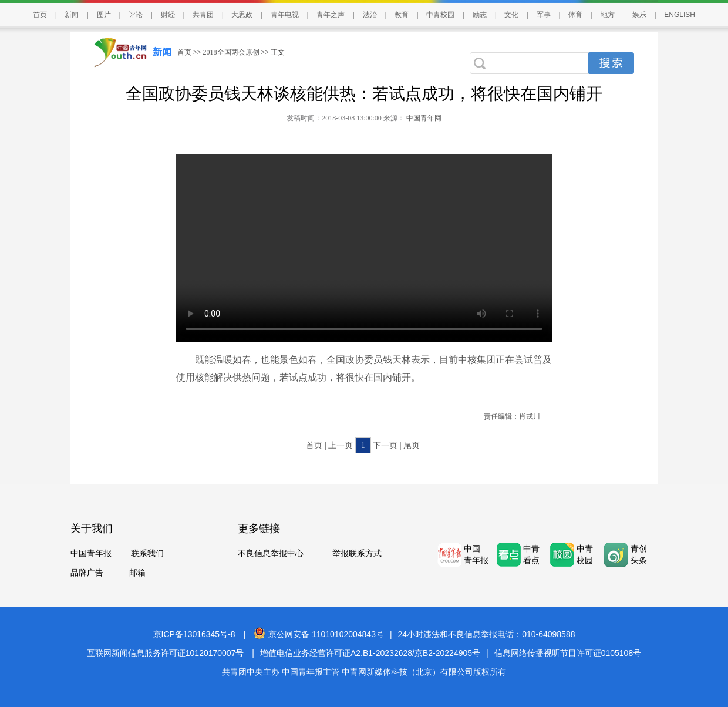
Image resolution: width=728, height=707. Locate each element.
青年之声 (331, 15)
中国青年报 (91, 553)
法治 (370, 15)
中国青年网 (424, 118)
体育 (575, 15)
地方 (608, 15)
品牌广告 (87, 573)
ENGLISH (680, 15)
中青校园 (440, 15)
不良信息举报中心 (271, 553)
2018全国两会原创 (231, 52)
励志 (480, 15)
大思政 (242, 15)
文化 (511, 15)
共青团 (203, 15)
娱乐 (639, 15)
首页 (40, 15)
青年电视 (285, 15)
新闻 (72, 15)
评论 (136, 15)
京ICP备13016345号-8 (194, 634)
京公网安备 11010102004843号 (319, 634)
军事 (544, 15)
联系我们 (147, 553)
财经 (168, 15)
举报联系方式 (357, 553)
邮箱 (137, 573)
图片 (104, 15)
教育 (402, 15)
